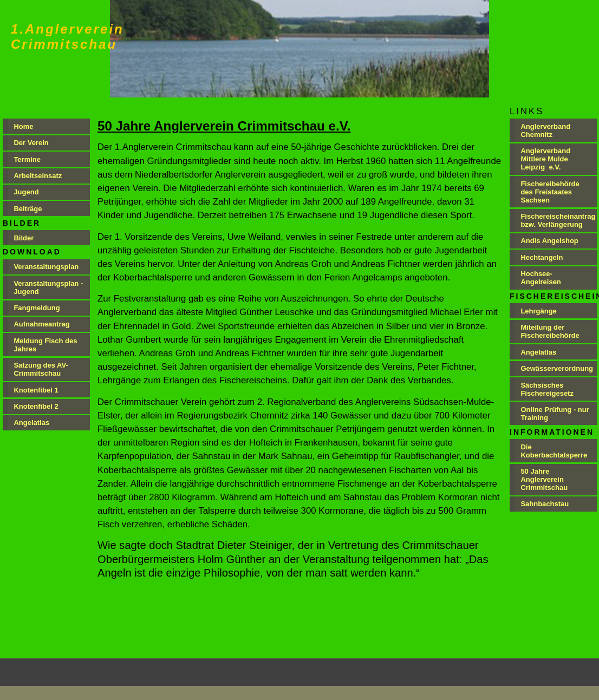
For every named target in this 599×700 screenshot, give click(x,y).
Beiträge (28, 209)
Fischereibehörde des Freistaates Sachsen (550, 192)
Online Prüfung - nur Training (555, 414)
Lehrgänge (538, 311)
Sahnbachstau (545, 504)
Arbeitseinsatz (38, 176)
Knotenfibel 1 (36, 390)
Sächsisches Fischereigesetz (547, 389)
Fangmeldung (38, 308)
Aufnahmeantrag (41, 324)
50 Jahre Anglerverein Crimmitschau (544, 479)
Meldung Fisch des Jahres (45, 345)
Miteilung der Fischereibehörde (550, 331)
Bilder (24, 238)
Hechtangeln (542, 257)
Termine (27, 159)
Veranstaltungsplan (46, 267)
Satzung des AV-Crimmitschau (41, 369)
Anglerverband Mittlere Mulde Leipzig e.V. (545, 159)
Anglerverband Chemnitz (545, 130)
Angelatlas (31, 423)
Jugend (26, 192)
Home (23, 126)
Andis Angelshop (549, 241)
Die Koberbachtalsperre (554, 451)
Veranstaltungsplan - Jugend (48, 287)
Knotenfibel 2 (36, 406)
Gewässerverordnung (557, 368)
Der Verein (31, 143)
